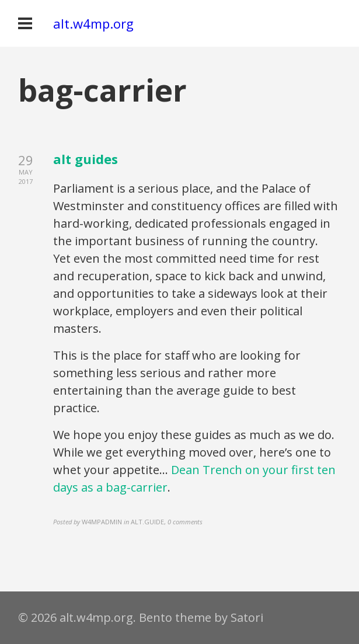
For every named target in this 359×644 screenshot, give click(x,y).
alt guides (86, 159)
